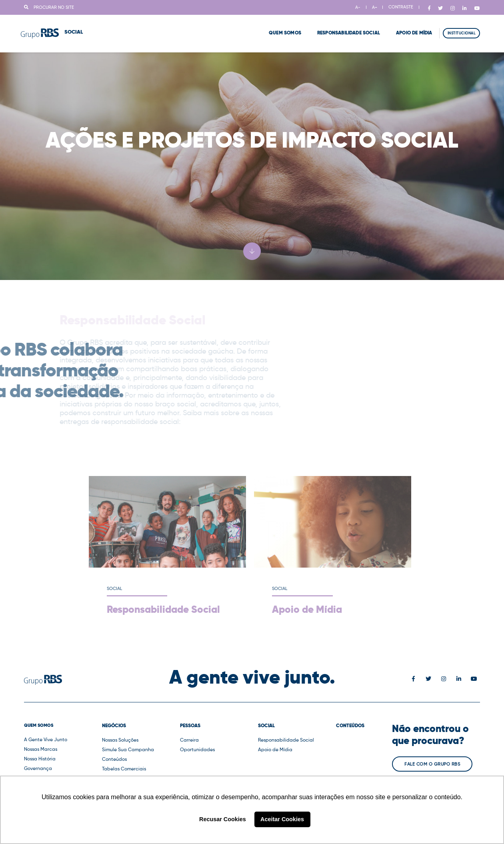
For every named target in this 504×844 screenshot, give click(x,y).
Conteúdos (114, 759)
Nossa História (40, 759)
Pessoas (190, 726)
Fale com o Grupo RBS (432, 764)
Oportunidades (197, 749)
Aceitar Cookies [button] (282, 819)
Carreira (189, 740)
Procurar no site (49, 7)
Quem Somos (275, 28)
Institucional (462, 28)
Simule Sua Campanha (128, 749)
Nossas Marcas (41, 749)
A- (358, 7)
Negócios (114, 726)
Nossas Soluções (120, 740)
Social (266, 726)
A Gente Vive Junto (46, 739)
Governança (38, 768)
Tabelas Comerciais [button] (124, 769)
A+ (375, 7)
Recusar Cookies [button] (223, 819)
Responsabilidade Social (339, 28)
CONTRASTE (401, 7)
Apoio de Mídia (404, 28)
